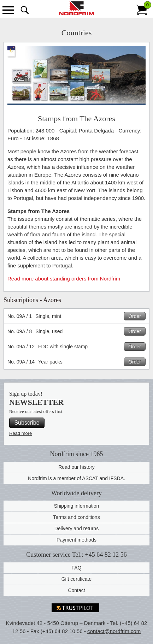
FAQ (76, 568)
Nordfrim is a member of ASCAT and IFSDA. (76, 478)
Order (135, 316)
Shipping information (77, 506)
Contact (76, 590)
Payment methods (76, 540)
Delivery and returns (76, 528)
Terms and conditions (76, 517)
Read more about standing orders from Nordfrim (64, 279)
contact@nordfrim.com (114, 631)
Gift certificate (77, 579)
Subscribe (27, 423)
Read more (20, 433)
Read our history (76, 467)
